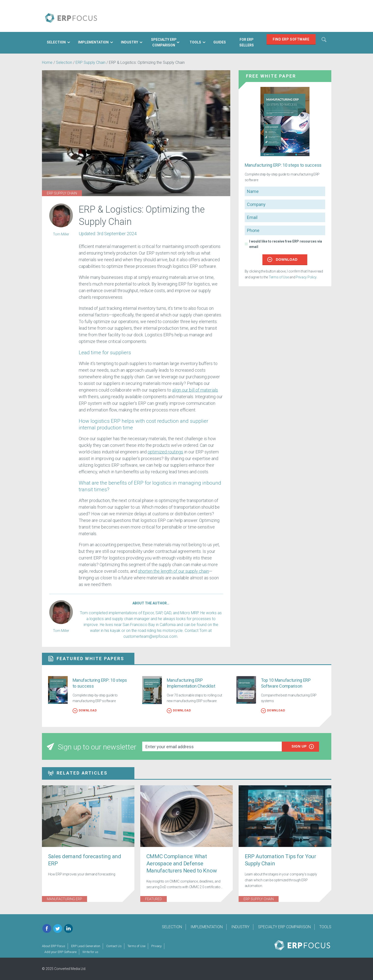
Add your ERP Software (60, 952)
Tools (325, 927)
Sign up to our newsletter (92, 747)
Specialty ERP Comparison (284, 927)
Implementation (207, 927)
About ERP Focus (54, 946)
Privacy (156, 946)
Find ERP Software (291, 39)
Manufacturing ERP (64, 899)
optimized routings (165, 452)
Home (47, 62)
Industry (240, 927)
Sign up (303, 747)
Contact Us (114, 946)
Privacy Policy (306, 277)
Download (282, 259)
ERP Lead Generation (86, 946)
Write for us (90, 952)
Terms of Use (279, 277)
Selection (64, 62)
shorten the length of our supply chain (174, 571)
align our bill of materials (195, 390)
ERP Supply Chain (90, 62)
